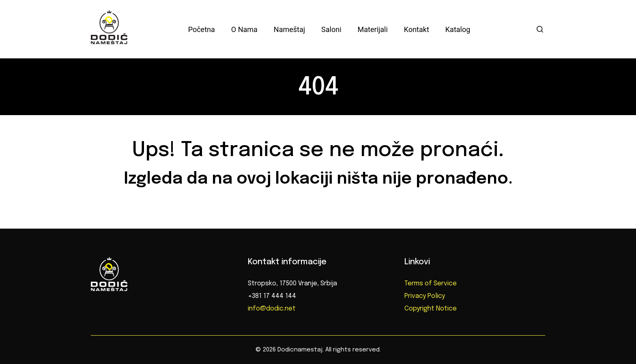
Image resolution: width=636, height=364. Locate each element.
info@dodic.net (272, 309)
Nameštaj (289, 29)
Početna (202, 29)
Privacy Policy (425, 296)
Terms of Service (431, 284)
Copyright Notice (431, 309)
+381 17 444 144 (272, 296)
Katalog (458, 29)
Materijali (373, 29)
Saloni (331, 29)
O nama (244, 29)
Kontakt (417, 29)
